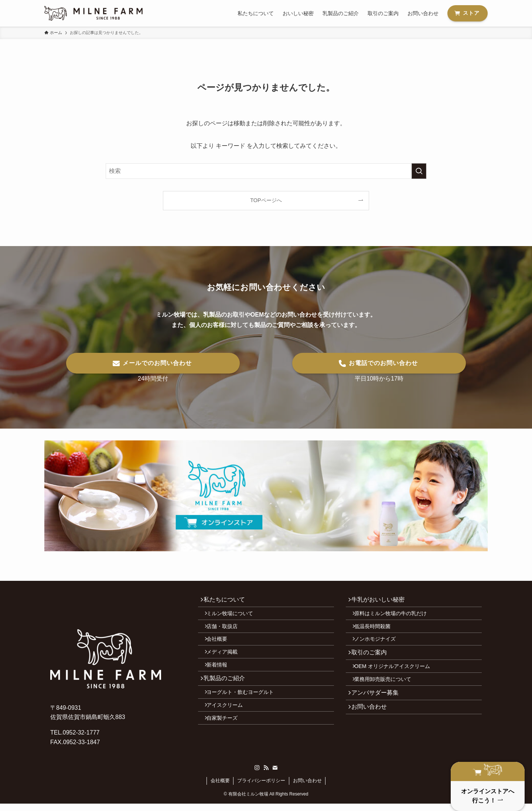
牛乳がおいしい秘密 (381, 601)
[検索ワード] (266, 171)
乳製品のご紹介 (228, 697)
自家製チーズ (227, 746)
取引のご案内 (372, 666)
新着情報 (222, 681)
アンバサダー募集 (378, 715)
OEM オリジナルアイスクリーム (397, 683)
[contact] (275, 775)
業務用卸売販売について (388, 699)
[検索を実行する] (419, 171)
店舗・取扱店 (227, 634)
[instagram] (257, 775)
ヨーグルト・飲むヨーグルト (245, 714)
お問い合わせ (372, 732)
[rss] (266, 775)
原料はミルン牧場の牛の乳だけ (395, 618)
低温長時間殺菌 (377, 634)
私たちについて (228, 601)
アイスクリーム (229, 730)
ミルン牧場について (235, 618)
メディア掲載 (227, 665)
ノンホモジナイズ (380, 650)
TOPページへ (266, 200)
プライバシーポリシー (261, 788)
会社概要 (222, 650)
